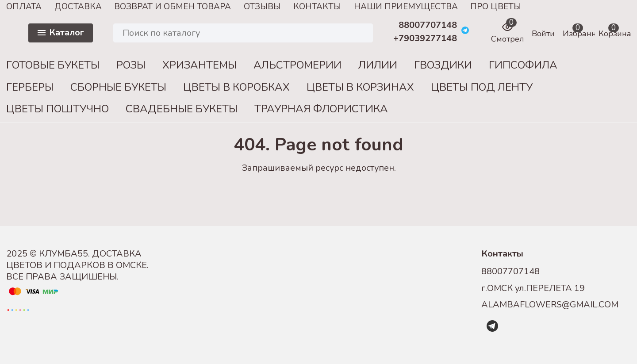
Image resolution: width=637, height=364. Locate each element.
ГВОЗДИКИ (443, 65)
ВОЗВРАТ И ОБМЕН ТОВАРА (173, 7)
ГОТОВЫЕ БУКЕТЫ (53, 65)
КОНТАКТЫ (317, 7)
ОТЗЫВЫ (262, 7)
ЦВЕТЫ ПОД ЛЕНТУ (482, 87)
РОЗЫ (131, 65)
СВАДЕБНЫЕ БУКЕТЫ (182, 109)
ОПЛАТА (24, 7)
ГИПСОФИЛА (523, 65)
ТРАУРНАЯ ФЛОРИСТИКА (321, 109)
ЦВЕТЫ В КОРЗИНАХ (360, 87)
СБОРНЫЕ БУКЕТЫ (118, 87)
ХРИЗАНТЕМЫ (200, 65)
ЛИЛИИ (378, 65)
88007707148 (428, 25)
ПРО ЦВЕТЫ (496, 7)
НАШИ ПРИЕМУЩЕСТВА (406, 7)
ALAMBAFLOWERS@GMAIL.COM (550, 305)
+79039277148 (425, 38)
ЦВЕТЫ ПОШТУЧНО (58, 109)
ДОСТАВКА (78, 7)
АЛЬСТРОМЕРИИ (297, 65)
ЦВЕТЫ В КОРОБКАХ (236, 87)
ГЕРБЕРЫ (30, 87)
